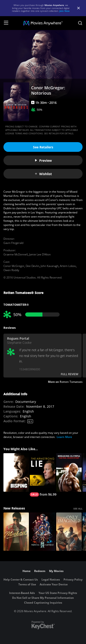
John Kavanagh (50, 266)
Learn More (64, 437)
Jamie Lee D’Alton (40, 254)
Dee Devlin (32, 266)
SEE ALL (78, 509)
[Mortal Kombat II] (43, 532)
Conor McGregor (14, 266)
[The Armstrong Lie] (43, 475)
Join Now (65, 11)
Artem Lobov (68, 266)
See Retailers (43, 147)
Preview (43, 160)
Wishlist (43, 174)
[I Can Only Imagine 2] (69, 532)
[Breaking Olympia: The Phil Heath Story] (69, 472)
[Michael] (16, 532)
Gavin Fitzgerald (13, 243)
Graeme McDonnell (16, 254)
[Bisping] (16, 472)
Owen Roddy (11, 270)
